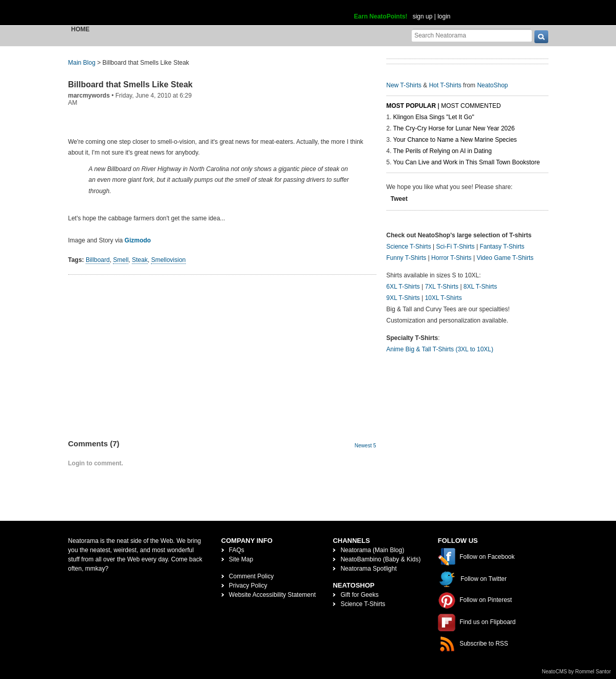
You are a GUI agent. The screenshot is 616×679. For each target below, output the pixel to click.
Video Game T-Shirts (505, 258)
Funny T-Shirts (407, 258)
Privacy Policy (248, 586)
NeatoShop (492, 85)
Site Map (241, 559)
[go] (541, 37)
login (444, 16)
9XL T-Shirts (403, 298)
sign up (423, 16)
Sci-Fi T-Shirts (455, 247)
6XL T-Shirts (403, 287)
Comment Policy (251, 576)
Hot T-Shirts (445, 85)
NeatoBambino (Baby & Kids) (380, 559)
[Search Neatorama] (472, 35)
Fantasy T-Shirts (502, 247)
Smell (121, 260)
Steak (140, 260)
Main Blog (82, 63)
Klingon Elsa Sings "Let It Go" (434, 117)
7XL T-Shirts (442, 287)
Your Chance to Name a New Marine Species (455, 140)
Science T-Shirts (409, 247)
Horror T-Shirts (451, 258)
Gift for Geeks (359, 595)
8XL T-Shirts (480, 287)
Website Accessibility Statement (272, 595)
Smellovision (168, 260)
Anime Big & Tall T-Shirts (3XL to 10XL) (440, 349)
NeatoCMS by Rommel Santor (577, 672)
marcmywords (89, 96)
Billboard (98, 260)
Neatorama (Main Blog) (372, 550)
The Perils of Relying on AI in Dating (442, 151)
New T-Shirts (404, 85)
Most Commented (471, 106)
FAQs (237, 550)
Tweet (399, 199)
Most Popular (411, 106)
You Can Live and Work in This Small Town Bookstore (467, 162)
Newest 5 (365, 446)
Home (81, 29)
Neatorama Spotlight (368, 569)
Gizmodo (138, 240)
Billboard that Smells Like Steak (131, 84)
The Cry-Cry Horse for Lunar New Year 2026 (454, 128)
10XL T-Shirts (444, 298)
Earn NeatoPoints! (381, 16)
